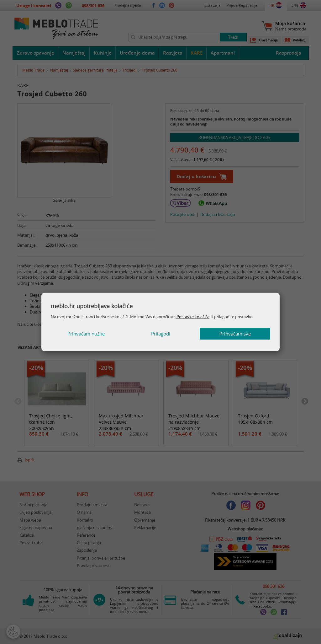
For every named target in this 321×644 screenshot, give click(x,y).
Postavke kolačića (192, 317)
